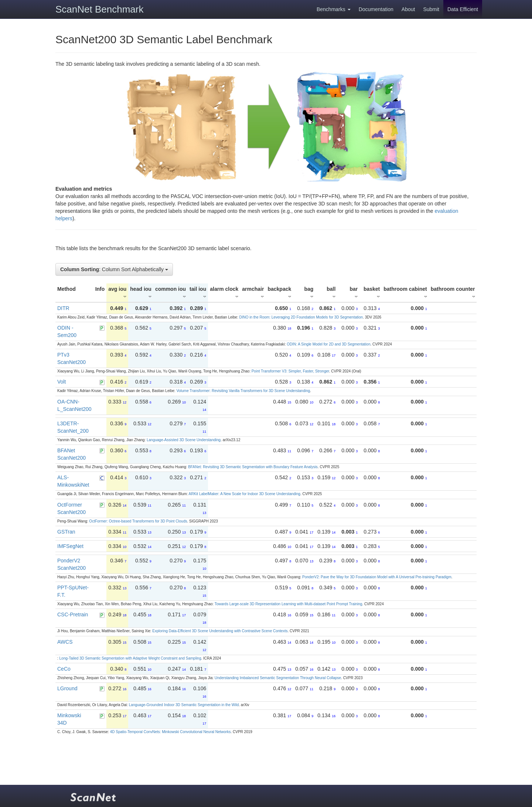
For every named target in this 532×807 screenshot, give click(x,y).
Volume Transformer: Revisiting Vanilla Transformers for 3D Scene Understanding (243, 391)
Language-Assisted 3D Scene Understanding (184, 440)
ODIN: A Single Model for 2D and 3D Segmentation (328, 344)
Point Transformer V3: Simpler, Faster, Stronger (290, 371)
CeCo (64, 669)
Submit (431, 9)
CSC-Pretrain (73, 614)
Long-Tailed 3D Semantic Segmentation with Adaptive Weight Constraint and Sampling (130, 658)
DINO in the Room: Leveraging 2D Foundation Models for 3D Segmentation (301, 317)
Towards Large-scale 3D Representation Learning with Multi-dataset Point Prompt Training (289, 604)
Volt (62, 382)
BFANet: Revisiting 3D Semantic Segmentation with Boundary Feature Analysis (253, 467)
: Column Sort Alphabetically (114, 269)
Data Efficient (463, 9)
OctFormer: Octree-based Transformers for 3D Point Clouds (138, 521)
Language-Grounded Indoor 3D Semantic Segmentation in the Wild (184, 705)
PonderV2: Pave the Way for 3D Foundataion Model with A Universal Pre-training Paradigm (377, 577)
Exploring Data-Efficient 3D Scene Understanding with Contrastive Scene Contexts (220, 631)
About (408, 9)
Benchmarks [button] (334, 9)
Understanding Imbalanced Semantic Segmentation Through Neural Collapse (278, 678)
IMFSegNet (70, 546)
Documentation (376, 9)
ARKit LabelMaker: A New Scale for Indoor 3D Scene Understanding (245, 494)
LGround (67, 688)
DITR (63, 308)
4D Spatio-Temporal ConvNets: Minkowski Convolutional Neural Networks (170, 732)
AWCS (65, 642)
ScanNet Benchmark (99, 9)
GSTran (66, 532)
